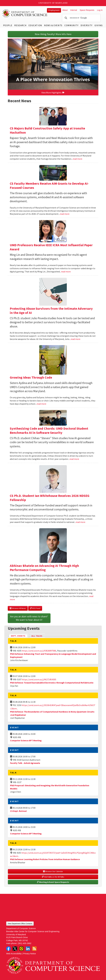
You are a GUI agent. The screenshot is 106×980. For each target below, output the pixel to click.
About (65, 10)
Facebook (8, 949)
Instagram (21, 949)
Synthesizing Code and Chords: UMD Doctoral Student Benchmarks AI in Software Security (49, 431)
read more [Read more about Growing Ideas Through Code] (41, 404)
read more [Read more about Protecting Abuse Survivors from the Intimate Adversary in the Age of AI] (75, 339)
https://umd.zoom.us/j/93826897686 (39, 651)
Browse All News (18, 608)
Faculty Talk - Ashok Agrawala (25, 763)
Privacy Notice (30, 954)
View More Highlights (53, 93)
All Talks (37, 636)
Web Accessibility (14, 954)
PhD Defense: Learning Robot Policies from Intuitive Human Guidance (45, 859)
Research (20, 25)
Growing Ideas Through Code (31, 377)
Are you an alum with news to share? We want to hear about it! (29, 618)
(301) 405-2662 (24, 943)
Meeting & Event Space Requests (53, 882)
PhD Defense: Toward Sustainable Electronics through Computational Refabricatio (52, 683)
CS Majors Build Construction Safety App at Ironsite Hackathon (47, 130)
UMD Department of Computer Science (25, 13)
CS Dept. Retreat (18, 811)
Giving (99, 25)
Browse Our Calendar (53, 871)
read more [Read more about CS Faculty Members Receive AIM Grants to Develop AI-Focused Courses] (65, 214)
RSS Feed (35, 608)
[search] (81, 18)
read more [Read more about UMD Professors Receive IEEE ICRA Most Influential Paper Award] (66, 272)
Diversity (87, 25)
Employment (54, 10)
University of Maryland (53, 3)
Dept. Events (19, 636)
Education (35, 25)
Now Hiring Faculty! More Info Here (53, 34)
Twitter (15, 949)
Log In (100, 10)
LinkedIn (28, 949)
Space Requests (87, 10)
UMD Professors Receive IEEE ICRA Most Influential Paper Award (51, 247)
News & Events (53, 25)
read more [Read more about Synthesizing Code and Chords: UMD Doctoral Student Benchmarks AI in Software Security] (74, 459)
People (8, 25)
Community (71, 25)
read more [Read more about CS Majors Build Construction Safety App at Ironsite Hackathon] (77, 159)
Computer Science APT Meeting (26, 740)
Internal (74, 10)
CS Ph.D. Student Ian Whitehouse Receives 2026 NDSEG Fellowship (50, 498)
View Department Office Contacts (20, 924)
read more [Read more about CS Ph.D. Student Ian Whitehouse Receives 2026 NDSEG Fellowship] (80, 522)
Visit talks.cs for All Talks (53, 877)
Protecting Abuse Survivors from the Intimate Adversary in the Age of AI (51, 311)
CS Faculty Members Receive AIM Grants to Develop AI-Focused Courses (49, 186)
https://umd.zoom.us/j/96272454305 (39, 679)
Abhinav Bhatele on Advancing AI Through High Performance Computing (44, 568)
